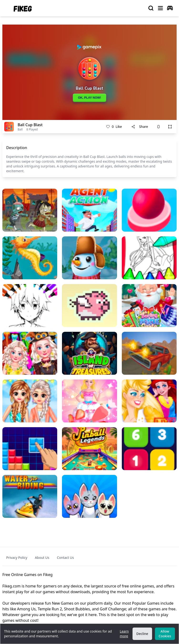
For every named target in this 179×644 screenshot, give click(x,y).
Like (114, 127)
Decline (142, 634)
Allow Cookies (165, 634)
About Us (42, 558)
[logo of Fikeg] (23, 8)
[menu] (160, 8)
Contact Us (65, 558)
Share (140, 127)
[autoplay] (170, 8)
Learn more (124, 634)
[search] (151, 8)
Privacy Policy (17, 558)
